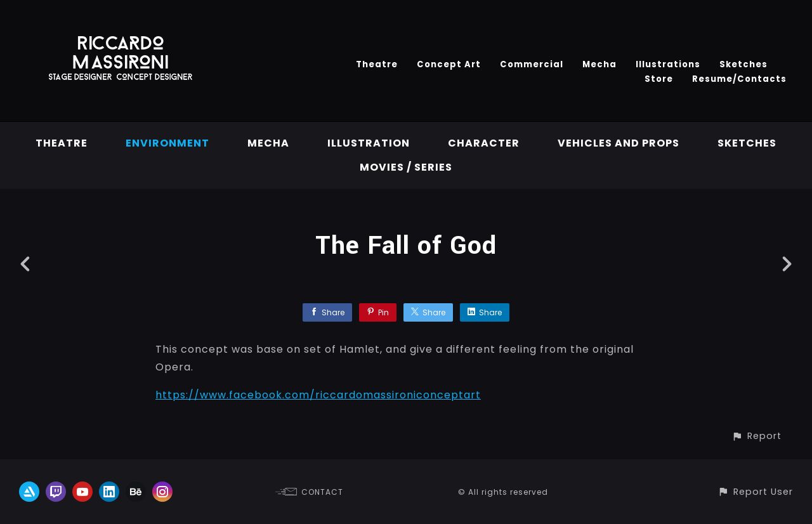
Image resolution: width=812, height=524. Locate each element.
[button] (756, 436)
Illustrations (668, 64)
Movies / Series (406, 167)
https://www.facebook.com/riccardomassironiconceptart (318, 395)
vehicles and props (619, 143)
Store (659, 79)
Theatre (377, 64)
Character (484, 143)
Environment (167, 143)
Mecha (599, 64)
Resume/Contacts (739, 79)
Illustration (369, 143)
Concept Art (449, 64)
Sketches (743, 64)
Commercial (532, 64)
